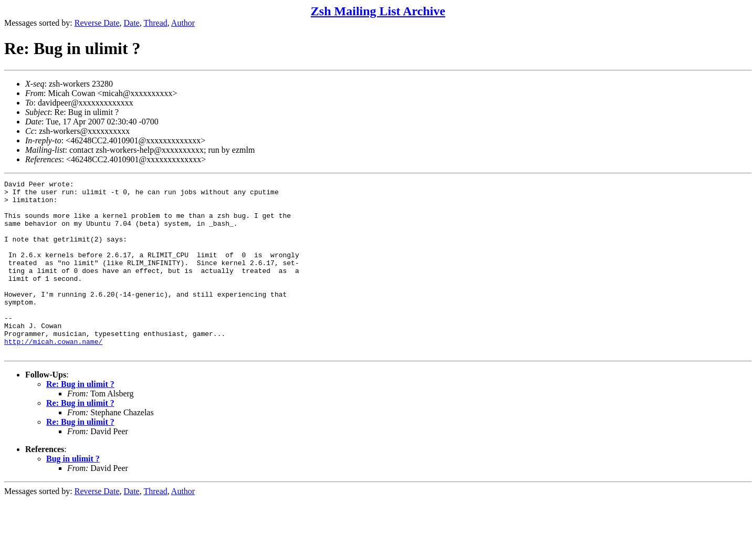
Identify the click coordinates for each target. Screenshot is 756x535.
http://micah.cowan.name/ (53, 374)
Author (183, 23)
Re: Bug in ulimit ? (80, 419)
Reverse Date (97, 23)
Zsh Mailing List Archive (378, 11)
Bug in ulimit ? (73, 493)
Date (132, 23)
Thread (155, 23)
